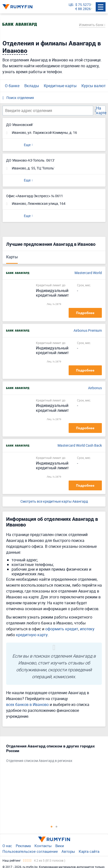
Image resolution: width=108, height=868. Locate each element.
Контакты (43, 846)
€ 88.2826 (83, 9)
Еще (27, 145)
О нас (7, 846)
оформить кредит (62, 629)
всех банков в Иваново (27, 704)
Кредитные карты (60, 86)
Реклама (23, 846)
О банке (12, 86)
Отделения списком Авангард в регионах (39, 761)
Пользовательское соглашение (30, 851)
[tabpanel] (52, 755)
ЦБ (71, 5)
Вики (60, 846)
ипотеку (87, 629)
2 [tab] (57, 827)
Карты (12, 257)
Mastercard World (88, 273)
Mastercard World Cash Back (80, 446)
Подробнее (85, 313)
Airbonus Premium (88, 331)
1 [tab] (52, 827)
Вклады (32, 86)
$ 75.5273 (83, 5)
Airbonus (95, 388)
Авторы (68, 851)
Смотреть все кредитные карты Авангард (54, 502)
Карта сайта (89, 851)
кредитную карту (32, 635)
